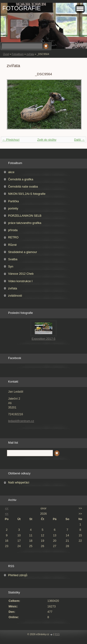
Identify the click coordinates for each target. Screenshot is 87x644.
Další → (79, 140)
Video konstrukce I (20, 281)
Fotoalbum (18, 54)
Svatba (13, 259)
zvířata (30, 54)
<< (7, 508)
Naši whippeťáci (19, 482)
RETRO (13, 237)
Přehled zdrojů (18, 575)
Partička (13, 201)
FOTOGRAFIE (22, 8)
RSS (57, 634)
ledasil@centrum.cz (21, 421)
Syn (11, 266)
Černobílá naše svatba (23, 187)
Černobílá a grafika (21, 179)
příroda (13, 230)
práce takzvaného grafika (25, 223)
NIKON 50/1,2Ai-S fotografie (27, 194)
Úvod (6, 54)
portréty (13, 208)
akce (11, 172)
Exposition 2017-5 (43, 339)
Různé (12, 245)
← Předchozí (11, 140)
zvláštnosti (15, 296)
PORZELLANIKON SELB (25, 216)
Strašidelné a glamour (23, 252)
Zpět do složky (47, 140)
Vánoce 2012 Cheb (21, 274)
